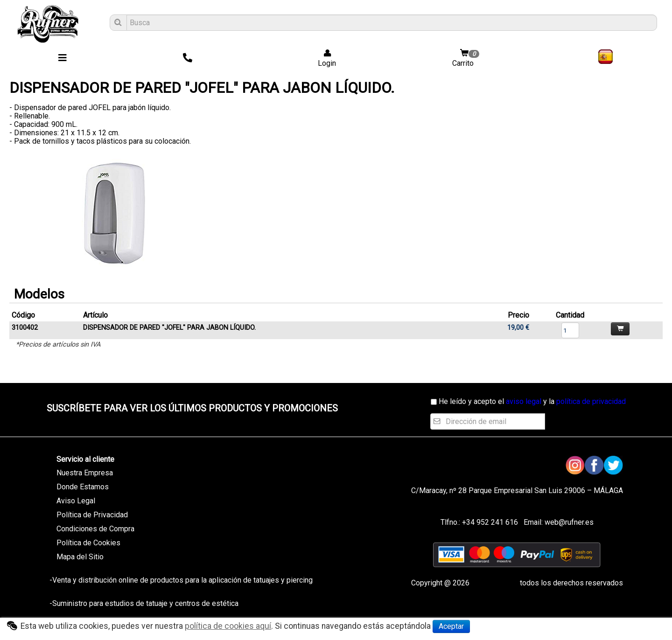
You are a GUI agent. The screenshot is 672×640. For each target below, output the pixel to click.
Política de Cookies (88, 543)
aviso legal (524, 401)
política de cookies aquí (228, 626)
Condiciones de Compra (95, 529)
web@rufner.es (568, 522)
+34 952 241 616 (490, 522)
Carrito (467, 59)
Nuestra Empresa (85, 473)
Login (324, 59)
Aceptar (451, 626)
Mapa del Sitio (80, 557)
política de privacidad (591, 401)
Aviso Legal (76, 501)
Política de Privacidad (92, 515)
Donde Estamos (83, 487)
